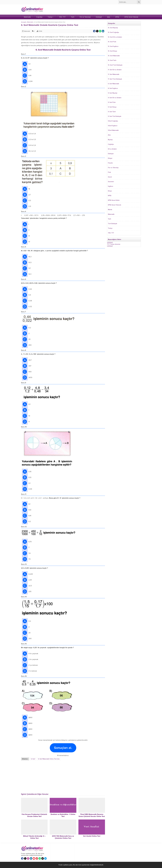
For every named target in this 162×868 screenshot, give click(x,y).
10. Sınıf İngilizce (113, 46)
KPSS (110, 196)
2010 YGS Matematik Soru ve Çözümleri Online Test (63, 837)
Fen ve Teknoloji (113, 168)
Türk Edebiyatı (113, 224)
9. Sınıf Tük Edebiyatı (115, 116)
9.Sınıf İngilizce (113, 126)
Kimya (110, 191)
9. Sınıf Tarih (112, 112)
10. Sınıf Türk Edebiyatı (115, 65)
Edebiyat (111, 154)
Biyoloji (110, 140)
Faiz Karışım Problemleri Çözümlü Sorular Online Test (34, 815)
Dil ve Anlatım (112, 149)
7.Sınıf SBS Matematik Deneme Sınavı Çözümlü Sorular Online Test (92, 815)
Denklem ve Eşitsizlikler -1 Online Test (63, 815)
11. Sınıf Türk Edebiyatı (115, 79)
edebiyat (110, 242)
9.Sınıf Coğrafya (113, 121)
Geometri (111, 182)
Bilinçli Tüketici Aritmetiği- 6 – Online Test (34, 837)
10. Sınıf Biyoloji (113, 28)
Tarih (110, 219)
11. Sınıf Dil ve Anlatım (115, 70)
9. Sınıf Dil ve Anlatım (115, 98)
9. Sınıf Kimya (112, 107)
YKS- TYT (111, 233)
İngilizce (111, 186)
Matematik (30, 22)
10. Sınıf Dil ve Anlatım (115, 37)
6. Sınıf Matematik (113, 84)
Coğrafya (111, 144)
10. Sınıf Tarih (112, 60)
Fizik (109, 172)
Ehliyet (110, 158)
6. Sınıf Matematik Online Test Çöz (49, 759)
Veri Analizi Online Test (92, 836)
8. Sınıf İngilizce (113, 88)
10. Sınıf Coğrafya (113, 32)
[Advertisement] (38, 776)
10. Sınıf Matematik (114, 56)
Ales (109, 135)
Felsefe (110, 163)
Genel (110, 177)
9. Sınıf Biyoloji (113, 93)
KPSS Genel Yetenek (115, 205)
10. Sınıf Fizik (112, 42)
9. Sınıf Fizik (112, 102)
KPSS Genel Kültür (114, 200)
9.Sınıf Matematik (113, 130)
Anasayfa (24, 22)
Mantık (110, 210)
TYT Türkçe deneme (114, 244)
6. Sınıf (33, 759)
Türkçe (110, 228)
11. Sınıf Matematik (114, 74)
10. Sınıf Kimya (112, 51)
